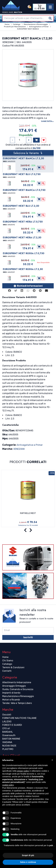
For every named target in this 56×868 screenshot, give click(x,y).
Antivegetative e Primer (30, 445)
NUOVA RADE (9, 746)
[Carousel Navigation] (28, 530)
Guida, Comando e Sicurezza (18, 689)
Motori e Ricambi (11, 700)
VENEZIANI (19, 449)
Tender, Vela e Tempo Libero (17, 703)
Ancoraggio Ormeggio (14, 686)
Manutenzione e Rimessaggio (18, 696)
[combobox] (28, 18)
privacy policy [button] (23, 771)
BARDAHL (8, 732)
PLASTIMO (8, 749)
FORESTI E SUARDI (12, 725)
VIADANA (7, 742)
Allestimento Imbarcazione (17, 682)
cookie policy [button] (8, 785)
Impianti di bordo (11, 693)
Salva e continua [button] (28, 862)
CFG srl (6, 728)
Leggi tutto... (47, 121)
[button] (52, 760)
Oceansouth (9, 735)
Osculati (7, 715)
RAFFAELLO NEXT (28, 513)
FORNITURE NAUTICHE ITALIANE (19, 718)
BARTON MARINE (11, 739)
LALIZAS (7, 722)
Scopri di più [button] (28, 855)
